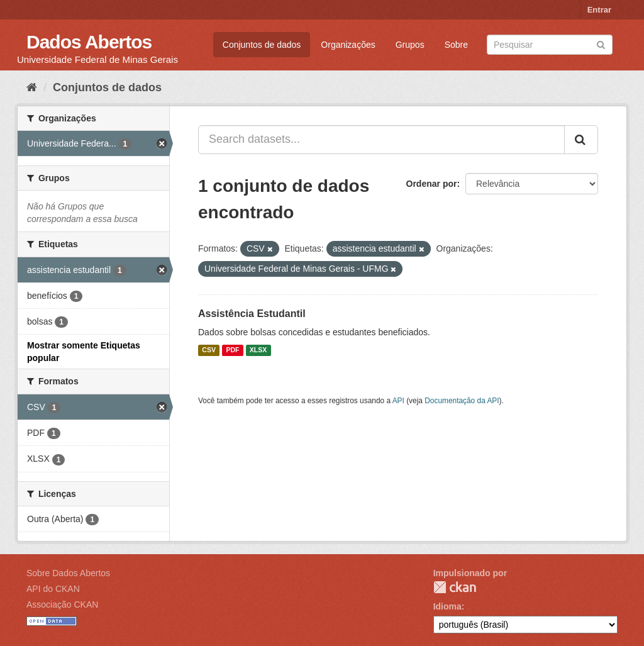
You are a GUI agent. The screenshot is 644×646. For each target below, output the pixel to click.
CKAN (455, 587)
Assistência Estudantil (252, 314)
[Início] (32, 87)
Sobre (456, 45)
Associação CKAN (62, 604)
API (398, 401)
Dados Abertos (89, 42)
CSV (209, 350)
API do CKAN (53, 589)
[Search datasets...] (381, 140)
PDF (232, 350)
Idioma (447, 606)
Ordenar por (432, 184)
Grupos (410, 45)
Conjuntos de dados (262, 45)
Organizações (348, 45)
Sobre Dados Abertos (68, 573)
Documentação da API (462, 401)
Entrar (599, 10)
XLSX (258, 350)
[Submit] (601, 44)
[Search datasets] (550, 45)
